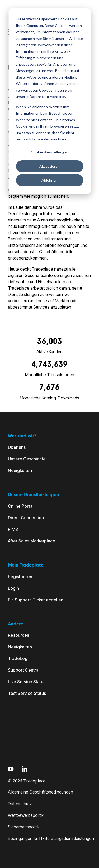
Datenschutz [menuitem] (20, 804)
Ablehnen (49, 180)
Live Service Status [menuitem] (27, 682)
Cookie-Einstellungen (50, 152)
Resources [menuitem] (18, 635)
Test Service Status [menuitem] (27, 693)
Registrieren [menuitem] (20, 577)
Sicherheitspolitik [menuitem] (24, 827)
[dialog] (49, 101)
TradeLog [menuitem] (18, 658)
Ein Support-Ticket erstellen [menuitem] (36, 600)
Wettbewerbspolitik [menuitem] (26, 815)
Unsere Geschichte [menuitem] (27, 459)
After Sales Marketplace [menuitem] (32, 541)
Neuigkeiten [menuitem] (20, 470)
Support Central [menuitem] (24, 670)
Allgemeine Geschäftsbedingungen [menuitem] (41, 792)
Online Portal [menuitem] (21, 506)
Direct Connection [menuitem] (26, 518)
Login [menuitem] (13, 588)
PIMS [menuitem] (13, 529)
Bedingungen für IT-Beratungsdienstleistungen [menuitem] (51, 838)
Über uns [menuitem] (17, 447)
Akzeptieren (49, 166)
